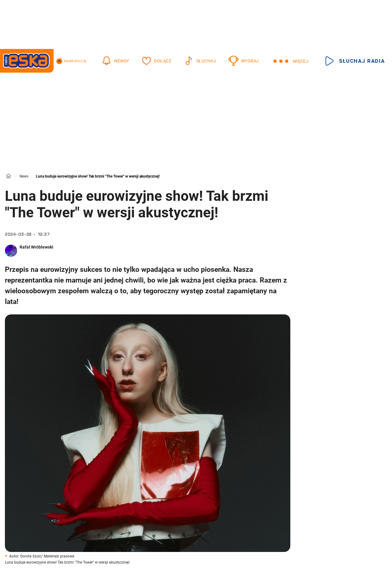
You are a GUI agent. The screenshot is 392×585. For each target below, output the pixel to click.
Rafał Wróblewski (36, 247)
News (24, 176)
